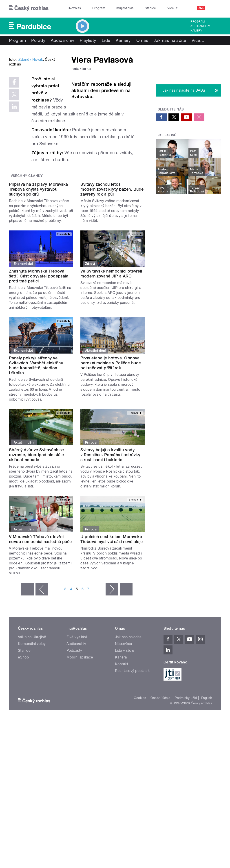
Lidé (106, 40)
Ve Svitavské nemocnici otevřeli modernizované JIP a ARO (111, 336)
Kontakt (122, 727)
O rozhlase (155, 8)
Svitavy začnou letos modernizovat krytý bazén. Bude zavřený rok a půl (112, 252)
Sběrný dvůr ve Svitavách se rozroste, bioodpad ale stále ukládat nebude (36, 517)
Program (92, 8)
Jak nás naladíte (170, 40)
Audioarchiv (200, 26)
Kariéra (121, 720)
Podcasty (74, 713)
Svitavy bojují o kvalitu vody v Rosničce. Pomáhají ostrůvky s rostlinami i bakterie (110, 517)
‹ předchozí (42, 652)
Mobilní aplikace (80, 720)
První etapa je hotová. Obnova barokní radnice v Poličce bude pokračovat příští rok (111, 425)
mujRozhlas (114, 8)
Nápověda (124, 706)
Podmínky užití (186, 760)
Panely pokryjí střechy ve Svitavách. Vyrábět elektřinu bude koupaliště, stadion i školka (36, 428)
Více (198, 40)
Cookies (140, 760)
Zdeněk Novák (31, 114)
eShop (23, 720)
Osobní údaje (160, 760)
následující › (112, 652)
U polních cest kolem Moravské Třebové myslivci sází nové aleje (112, 602)
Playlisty (88, 40)
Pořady (38, 40)
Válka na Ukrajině (32, 700)
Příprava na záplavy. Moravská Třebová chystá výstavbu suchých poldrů (39, 252)
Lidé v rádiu (125, 713)
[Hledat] (215, 8)
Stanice (134, 8)
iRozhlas (73, 8)
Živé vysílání (77, 700)
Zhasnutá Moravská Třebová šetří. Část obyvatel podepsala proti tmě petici (39, 339)
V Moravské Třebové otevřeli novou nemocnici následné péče (40, 602)
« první (27, 652)
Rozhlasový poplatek (132, 733)
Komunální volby (32, 706)
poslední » (126, 652)
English (207, 760)
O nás (142, 40)
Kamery (196, 31)
